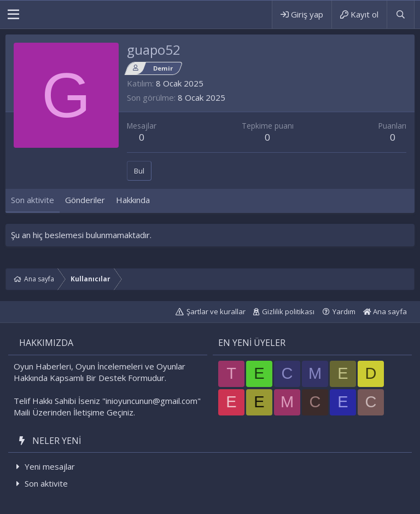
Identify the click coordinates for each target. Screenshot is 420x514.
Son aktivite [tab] (33, 200)
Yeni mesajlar (50, 466)
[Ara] (400, 15)
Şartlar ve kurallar (216, 311)
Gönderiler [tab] (85, 200)
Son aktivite (46, 483)
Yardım (344, 311)
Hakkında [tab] (133, 200)
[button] (13, 15)
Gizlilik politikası (288, 311)
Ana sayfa (385, 311)
